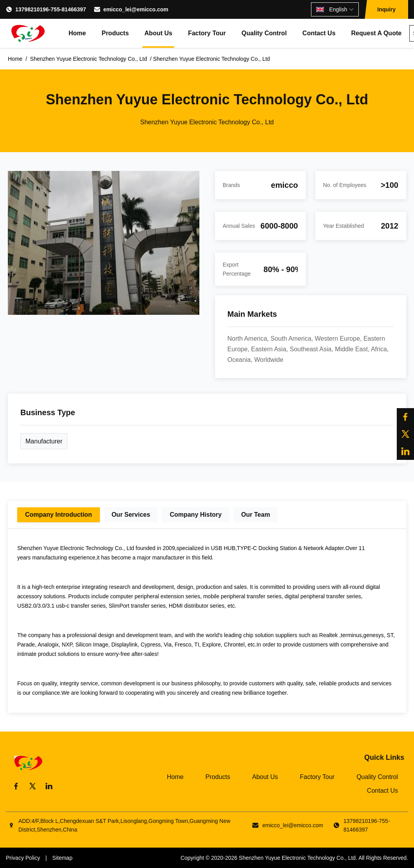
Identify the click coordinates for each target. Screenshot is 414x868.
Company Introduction (59, 515)
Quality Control (264, 33)
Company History (195, 515)
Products (115, 33)
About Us (158, 33)
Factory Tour (207, 33)
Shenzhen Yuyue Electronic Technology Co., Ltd (297, 858)
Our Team (256, 515)
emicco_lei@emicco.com (136, 9)
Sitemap (62, 858)
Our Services (131, 515)
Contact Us (319, 33)
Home (77, 33)
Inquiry (386, 9)
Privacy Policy (23, 858)
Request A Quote (377, 33)
